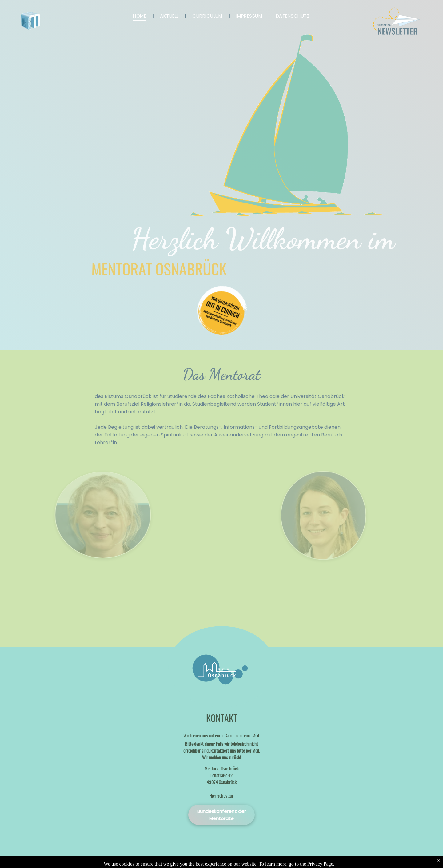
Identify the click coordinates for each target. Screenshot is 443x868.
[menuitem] (140, 16)
